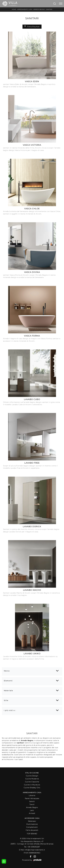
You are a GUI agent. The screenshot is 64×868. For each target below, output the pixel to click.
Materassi (32, 821)
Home (14, 9)
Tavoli (32, 804)
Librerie (32, 796)
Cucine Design (32, 776)
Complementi (32, 827)
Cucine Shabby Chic (32, 788)
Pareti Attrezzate (32, 798)
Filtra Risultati (32, 27)
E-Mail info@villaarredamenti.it (32, 850)
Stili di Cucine (32, 773)
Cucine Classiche (32, 782)
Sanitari (49, 9)
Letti (32, 810)
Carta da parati (32, 830)
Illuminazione (32, 824)
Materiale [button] (8, 691)
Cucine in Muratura (32, 785)
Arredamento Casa (25, 9)
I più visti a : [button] (10, 710)
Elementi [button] (8, 681)
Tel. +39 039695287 (32, 847)
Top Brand (32, 834)
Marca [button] (7, 671)
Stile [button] (6, 700)
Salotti (32, 801)
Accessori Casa (32, 818)
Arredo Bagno (39, 9)
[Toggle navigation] (61, 4)
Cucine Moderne (32, 779)
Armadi (32, 813)
